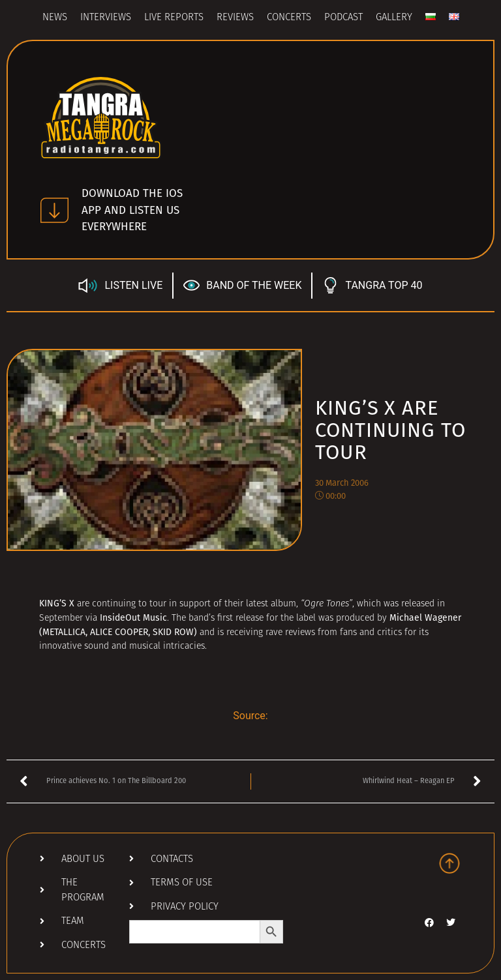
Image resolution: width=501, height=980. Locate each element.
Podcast (343, 18)
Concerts (289, 18)
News (55, 18)
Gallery (394, 18)
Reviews (235, 18)
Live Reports (174, 18)
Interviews (106, 18)
